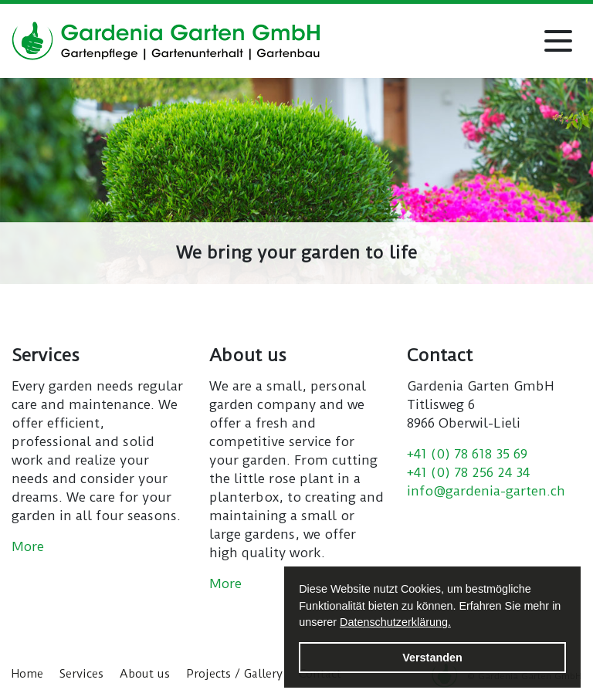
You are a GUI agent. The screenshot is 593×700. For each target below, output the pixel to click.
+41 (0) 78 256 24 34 (468, 472)
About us (145, 674)
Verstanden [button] (432, 658)
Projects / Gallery (234, 674)
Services (81, 674)
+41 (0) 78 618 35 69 (467, 454)
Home (27, 674)
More (28, 546)
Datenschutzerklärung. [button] (395, 622)
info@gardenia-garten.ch (486, 491)
